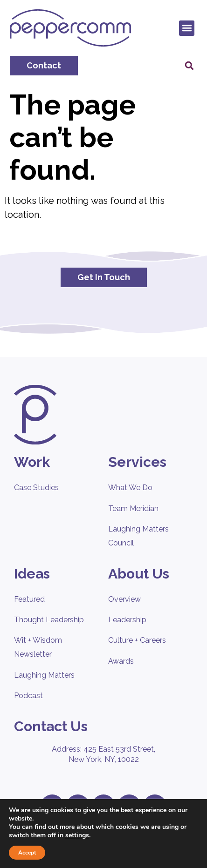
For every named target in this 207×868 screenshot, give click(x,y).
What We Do (130, 488)
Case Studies (36, 488)
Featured (29, 599)
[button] (187, 28)
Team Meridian (133, 508)
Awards (121, 661)
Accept (27, 853)
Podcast (28, 696)
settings (77, 835)
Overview (124, 599)
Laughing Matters (44, 675)
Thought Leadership (49, 620)
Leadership (127, 620)
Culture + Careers (137, 640)
